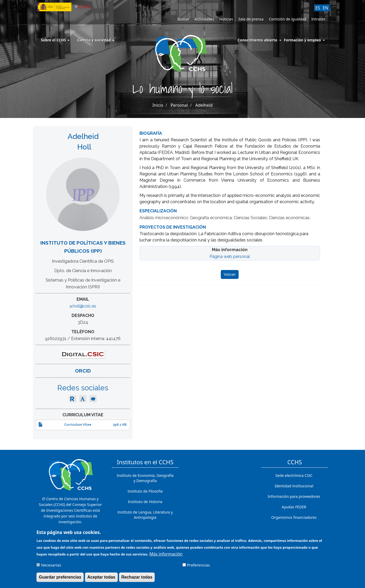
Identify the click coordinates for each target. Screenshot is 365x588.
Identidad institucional (294, 486)
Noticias (226, 19)
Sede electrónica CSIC (294, 475)
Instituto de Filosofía (145, 491)
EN (326, 8)
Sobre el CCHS (55, 40)
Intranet (318, 19)
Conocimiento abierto (257, 40)
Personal (179, 105)
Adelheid (204, 105)
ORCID (83, 371)
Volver (230, 274)
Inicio (158, 105)
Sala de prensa (251, 19)
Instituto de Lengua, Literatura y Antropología (145, 515)
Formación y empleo (302, 40)
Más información (166, 556)
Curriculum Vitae (78, 425)
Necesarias (51, 567)
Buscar (183, 19)
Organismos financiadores (294, 517)
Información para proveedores (294, 496)
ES (318, 8)
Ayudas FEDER (294, 507)
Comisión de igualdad (288, 19)
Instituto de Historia (145, 502)
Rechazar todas (137, 579)
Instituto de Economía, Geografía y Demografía (145, 478)
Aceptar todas (101, 579)
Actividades (204, 19)
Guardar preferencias (60, 579)
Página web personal (230, 257)
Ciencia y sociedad (96, 40)
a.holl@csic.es (83, 306)
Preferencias (198, 567)
